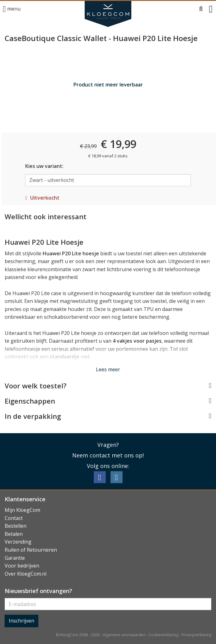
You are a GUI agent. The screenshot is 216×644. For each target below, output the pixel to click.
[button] (201, 9)
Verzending (18, 542)
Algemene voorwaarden (124, 635)
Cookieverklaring (163, 635)
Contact (14, 518)
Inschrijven (21, 621)
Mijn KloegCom (22, 510)
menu (12, 9)
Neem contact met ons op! (108, 455)
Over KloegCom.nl (26, 574)
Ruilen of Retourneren (31, 550)
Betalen (14, 534)
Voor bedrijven (22, 566)
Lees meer (108, 369)
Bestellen (16, 526)
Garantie (15, 558)
